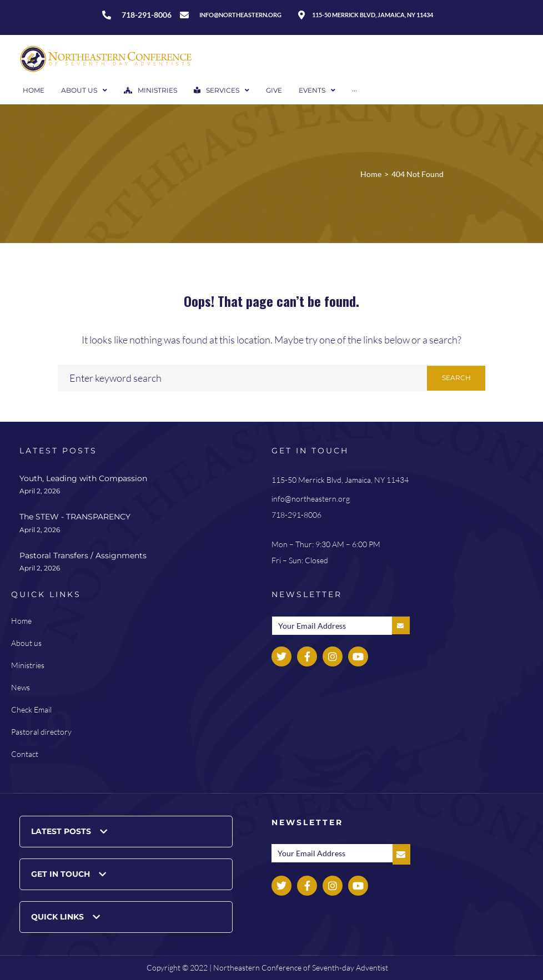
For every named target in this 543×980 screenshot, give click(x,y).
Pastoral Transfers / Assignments (83, 555)
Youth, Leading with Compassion (83, 478)
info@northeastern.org (311, 499)
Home (371, 174)
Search (456, 378)
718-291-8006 (296, 515)
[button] (126, 832)
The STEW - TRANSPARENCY (75, 517)
